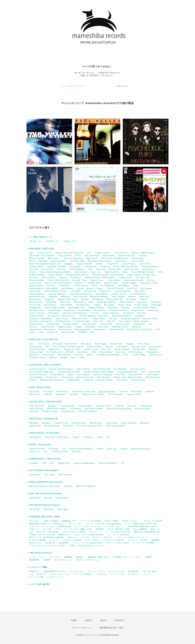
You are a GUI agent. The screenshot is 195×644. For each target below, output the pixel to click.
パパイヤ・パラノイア (91, 537)
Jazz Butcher (83, 375)
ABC (31, 253)
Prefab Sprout (141, 305)
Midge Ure (49, 299)
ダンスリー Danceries (48, 532)
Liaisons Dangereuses (84, 463)
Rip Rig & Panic (37, 310)
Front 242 (112, 449)
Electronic (34, 277)
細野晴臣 (69, 557)
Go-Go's (151, 280)
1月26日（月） (70, 241)
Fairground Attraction (128, 372)
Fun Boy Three (80, 280)
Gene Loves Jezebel (134, 280)
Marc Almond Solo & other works (45, 486)
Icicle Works (65, 286)
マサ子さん (102, 574)
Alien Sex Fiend (37, 406)
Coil (64, 449)
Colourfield (75, 267)
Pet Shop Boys (83, 305)
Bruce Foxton (138, 261)
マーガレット (134, 574)
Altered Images (103, 253)
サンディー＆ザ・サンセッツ (88, 526)
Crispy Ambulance (150, 267)
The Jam (124, 392)
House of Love (61, 423)
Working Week (116, 330)
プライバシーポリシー (82, 628)
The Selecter (100, 310)
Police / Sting (124, 305)
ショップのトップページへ (73, 86)
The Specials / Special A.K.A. (62, 316)
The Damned (63, 392)
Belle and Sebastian (116, 426)
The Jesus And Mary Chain (89, 426)
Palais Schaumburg (107, 302)
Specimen (34, 411)
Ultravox (33, 327)
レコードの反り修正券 (39, 584)
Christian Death (67, 406)
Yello (41, 332)
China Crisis (113, 264)
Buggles (69, 264)
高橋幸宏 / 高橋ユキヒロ (99, 557)
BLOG (103, 620)
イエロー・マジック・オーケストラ (45, 557)
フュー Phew (92, 540)
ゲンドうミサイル (117, 571)
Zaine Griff (52, 332)
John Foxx (132, 288)
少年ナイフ (34, 529)
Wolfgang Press (83, 330)
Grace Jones (35, 283)
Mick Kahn (144, 297)
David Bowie (35, 437)
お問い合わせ (122, 86)
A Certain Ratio (44, 253)
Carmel (100, 264)
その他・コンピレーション (88, 560)
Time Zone (98, 321)
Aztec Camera (65, 256)
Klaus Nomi (140, 291)
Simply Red (153, 310)
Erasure (63, 277)
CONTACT (119, 620)
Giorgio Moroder (37, 349)
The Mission (97, 299)
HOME (74, 620)
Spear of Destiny (111, 313)
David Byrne (148, 269)
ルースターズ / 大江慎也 (143, 543)
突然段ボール (65, 535)
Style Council (62, 319)
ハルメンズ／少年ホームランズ (130, 537)
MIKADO (70, 352)
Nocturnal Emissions (141, 449)
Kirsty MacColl (136, 375)
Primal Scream (79, 423)
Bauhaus (143, 256)
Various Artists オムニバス (90, 546)
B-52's (78, 256)
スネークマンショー (63, 560)
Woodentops (100, 330)
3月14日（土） (53, 241)
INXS (94, 286)
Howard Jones (36, 286)
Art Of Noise (43, 344)
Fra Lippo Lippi (143, 277)
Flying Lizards (125, 277)
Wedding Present (120, 327)
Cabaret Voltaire (37, 449)
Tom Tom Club (89, 324)
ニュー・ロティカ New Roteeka (89, 535)
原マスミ (109, 537)
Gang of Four (98, 280)
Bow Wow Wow (77, 261)
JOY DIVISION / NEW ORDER (44, 470)
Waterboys (103, 327)
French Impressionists (58, 280)
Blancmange (138, 258)
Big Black (34, 423)
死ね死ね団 (133, 571)
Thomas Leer (53, 324)
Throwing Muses (52, 426)
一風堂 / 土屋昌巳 (51, 521)
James (136, 286)
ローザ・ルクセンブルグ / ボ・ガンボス (47, 546)
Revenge (125, 308)
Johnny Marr (63, 509)
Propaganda (35, 308)
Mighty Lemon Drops (68, 299)
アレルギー (34, 521)
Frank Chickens (37, 280)
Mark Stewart (118, 297)
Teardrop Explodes (130, 319)
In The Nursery (81, 286)
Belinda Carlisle (37, 258)
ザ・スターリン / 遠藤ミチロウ (78, 529)
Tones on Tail (106, 324)
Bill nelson (86, 344)
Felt (143, 372)
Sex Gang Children (119, 310)
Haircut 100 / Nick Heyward (58, 283)
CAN (44, 463)
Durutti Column (56, 275)
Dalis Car (101, 269)
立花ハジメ (155, 529)
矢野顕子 (149, 557)
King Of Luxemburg (103, 375)
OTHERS (83, 332)
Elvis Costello (49, 277)
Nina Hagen (80, 302)
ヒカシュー (54, 540)
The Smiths (128, 313)
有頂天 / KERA (112, 521)
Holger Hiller (95, 283)
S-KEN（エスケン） (131, 521)
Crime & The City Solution (125, 267)
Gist (93, 332)
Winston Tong (65, 330)
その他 (72, 546)
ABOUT (89, 620)
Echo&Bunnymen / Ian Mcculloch (108, 275)
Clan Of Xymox (129, 264)
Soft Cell (141, 313)
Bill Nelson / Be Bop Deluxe (115, 258)
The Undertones (116, 394)
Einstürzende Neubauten (82, 449)
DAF (90, 269)
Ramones (150, 392)
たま (31, 532)
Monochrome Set (115, 299)
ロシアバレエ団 (36, 577)
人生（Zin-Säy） (150, 571)
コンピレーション (55, 577)
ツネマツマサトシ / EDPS (74, 532)
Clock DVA (145, 264)
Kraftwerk (153, 349)
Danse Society (131, 269)
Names (143, 299)
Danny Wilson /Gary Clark (42, 372)
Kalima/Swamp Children (56, 291)
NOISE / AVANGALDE (40, 445)
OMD (91, 302)
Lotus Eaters (101, 294)
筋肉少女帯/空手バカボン (55, 571)
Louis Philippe (36, 377)
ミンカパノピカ (118, 574)
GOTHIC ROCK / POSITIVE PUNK (46, 402)
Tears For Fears (150, 319)
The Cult (33, 269)
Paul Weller (156, 302)
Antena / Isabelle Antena (143, 253)
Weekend (136, 327)
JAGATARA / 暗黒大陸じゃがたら (143, 526)
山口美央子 (64, 543)
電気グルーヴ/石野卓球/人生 (147, 532)
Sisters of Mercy (37, 313)
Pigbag (97, 305)
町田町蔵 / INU (69, 521)
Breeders (46, 423)
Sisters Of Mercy (143, 409)
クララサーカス (77, 571)
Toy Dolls (74, 394)
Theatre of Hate (82, 321)
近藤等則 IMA (65, 526)
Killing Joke (105, 291)
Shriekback (54, 313)
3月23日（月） (36, 241)
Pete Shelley (66, 305)
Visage (78, 327)
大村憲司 (47, 560)
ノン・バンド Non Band (118, 535)
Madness (53, 297)
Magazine (66, 297)
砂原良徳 (100, 529)
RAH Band (34, 355)
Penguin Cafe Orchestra (52, 380)
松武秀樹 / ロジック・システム (127, 557)
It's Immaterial (107, 286)
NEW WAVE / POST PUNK (42, 249)
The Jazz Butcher (115, 288)
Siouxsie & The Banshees (75, 313)
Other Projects (65, 475)
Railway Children (96, 308)
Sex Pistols (35, 394)
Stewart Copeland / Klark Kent (94, 316)
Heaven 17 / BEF (72, 349)
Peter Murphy (50, 305)
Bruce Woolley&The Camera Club (45, 264)
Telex (126, 355)
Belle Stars (54, 258)
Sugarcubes (35, 426)
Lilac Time (120, 375)
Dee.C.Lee (96, 272)
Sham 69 (48, 394)
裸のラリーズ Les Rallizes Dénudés (47, 537)
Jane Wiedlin (67, 288)
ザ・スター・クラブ (52, 529)
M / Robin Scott (55, 352)
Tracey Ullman (123, 324)
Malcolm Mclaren (37, 297)
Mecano (132, 297)
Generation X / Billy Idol (84, 392)
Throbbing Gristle (60, 452)
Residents (113, 308)
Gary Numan (115, 280)
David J (33, 272)
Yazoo (32, 332)
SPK (46, 452)
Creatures (105, 267)
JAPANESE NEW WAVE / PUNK (45, 517)
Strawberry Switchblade (41, 319)
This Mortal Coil (63, 321)
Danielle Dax (115, 269)
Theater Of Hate (50, 411)
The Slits (95, 313)
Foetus (100, 449)
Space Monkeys (129, 423)
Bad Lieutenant (92, 256)
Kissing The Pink (123, 291)
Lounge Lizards (118, 294)
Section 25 (69, 310)
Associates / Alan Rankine (42, 256)
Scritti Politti (84, 310)
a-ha (89, 253)
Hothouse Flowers (38, 375)
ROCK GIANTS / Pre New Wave (45, 433)
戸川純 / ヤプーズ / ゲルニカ (42, 535)
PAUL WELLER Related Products (46, 494)
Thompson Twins (71, 324)
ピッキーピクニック (59, 574)
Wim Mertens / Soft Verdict (42, 330)
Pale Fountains (127, 302)
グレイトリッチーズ (96, 571)
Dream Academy (37, 275)
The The (111, 321)
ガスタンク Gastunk (153, 521)
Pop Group (109, 305)
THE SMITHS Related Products (45, 505)
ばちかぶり (72, 537)
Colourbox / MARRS (56, 267)
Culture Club (47, 269)
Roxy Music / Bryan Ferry (57, 437)
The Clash (48, 392)
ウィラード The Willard (90, 521)
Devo (125, 272)
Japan (100, 288)
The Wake (90, 327)
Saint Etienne (64, 355)
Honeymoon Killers (149, 283)
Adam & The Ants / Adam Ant (69, 253)
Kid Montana (90, 291)
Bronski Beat (121, 261)
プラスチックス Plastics (113, 540)
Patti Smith (137, 392)
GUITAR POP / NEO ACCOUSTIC (45, 365)
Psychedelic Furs (76, 308)
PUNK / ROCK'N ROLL (40, 387)
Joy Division (146, 288)
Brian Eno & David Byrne (100, 261)
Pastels (33, 380)
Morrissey (131, 299)
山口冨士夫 (50, 543)
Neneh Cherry (36, 302)
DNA (160, 272)
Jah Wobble (123, 286)
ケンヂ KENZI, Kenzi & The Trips (141, 524)
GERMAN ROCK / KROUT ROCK (45, 459)
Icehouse (51, 286)
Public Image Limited (54, 308)
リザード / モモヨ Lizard (118, 543)
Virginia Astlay (64, 327)
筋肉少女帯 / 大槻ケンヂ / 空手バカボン (47, 524)
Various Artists (68, 332)
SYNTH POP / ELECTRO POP (44, 340)
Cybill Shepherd (77, 269)
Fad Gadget (122, 347)
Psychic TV (35, 452)
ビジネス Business (73, 540)
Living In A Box (36, 352)
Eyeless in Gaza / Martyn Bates (100, 277)
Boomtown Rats (59, 261)
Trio (122, 463)
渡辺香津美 (34, 560)
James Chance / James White (43, 288)
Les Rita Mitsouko (57, 294)
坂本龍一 (80, 557)
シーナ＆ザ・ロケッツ (114, 526)
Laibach (124, 449)
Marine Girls (52, 377)
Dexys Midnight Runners (143, 272)
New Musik (51, 302)
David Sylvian (81, 272)
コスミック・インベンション (42, 526)
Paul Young (35, 305)
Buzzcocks (34, 392)
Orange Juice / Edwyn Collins (128, 377)
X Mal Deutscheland (88, 411)
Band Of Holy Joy (127, 256)
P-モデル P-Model (38, 540)
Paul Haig (142, 302)
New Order (65, 302)
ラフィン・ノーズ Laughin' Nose (88, 543)
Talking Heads (98, 319)
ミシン (147, 574)
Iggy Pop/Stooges (107, 392)
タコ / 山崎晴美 (140, 529)
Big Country (92, 258)
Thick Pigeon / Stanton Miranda (134, 321)
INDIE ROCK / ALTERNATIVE (43, 419)
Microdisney (35, 299)
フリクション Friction (138, 540)
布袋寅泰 (155, 540)
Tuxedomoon (139, 324)
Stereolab (144, 423)
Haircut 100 (154, 372)
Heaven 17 (80, 283)
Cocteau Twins (36, 267)
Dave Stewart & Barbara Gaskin (55, 272)
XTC (158, 330)
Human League (129, 283)
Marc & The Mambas (86, 486)
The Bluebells (120, 369)
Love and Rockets (138, 294)
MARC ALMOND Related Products (46, 482)
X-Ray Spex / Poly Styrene (139, 330)
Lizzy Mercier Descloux (80, 294)
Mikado (85, 299)
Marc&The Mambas (99, 297)
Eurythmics (76, 277)
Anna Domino (121, 253)
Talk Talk (113, 319)
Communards (90, 267)
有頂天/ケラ (35, 571)
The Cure (61, 269)
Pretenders (157, 305)
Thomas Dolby (36, 324)
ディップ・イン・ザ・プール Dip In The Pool (110, 532)
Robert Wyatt (54, 310)
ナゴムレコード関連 (38, 567)
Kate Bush (76, 291)
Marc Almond (80, 297)
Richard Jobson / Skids (144, 308)
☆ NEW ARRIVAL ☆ (40, 237)
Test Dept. (77, 452)
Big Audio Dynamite (74, 258)
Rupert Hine (49, 355)
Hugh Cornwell (112, 283)
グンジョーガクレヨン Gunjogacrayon (104, 524)
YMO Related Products (41, 553)
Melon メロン (35, 543)
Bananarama (109, 256)
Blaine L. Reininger (38, 261)
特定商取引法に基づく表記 (112, 628)
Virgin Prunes (47, 327)
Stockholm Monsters (122, 316)
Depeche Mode (112, 272)
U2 (150, 324)
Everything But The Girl (78, 275)
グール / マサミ (75, 524)
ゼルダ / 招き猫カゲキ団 (118, 529)
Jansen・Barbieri (85, 288)
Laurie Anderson (37, 294)
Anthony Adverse (37, 369)
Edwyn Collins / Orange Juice (142, 275)
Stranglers (140, 316)
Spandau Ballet (36, 316)
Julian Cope (35, 291)
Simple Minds (138, 310)
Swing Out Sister (80, 319)
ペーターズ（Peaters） (83, 574)
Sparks (90, 355)
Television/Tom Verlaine (93, 394)
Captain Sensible (84, 264)
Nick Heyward (103, 377)
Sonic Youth (112, 423)
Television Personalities (41, 321)
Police (100, 437)
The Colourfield (138, 369)
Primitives (88, 380)
